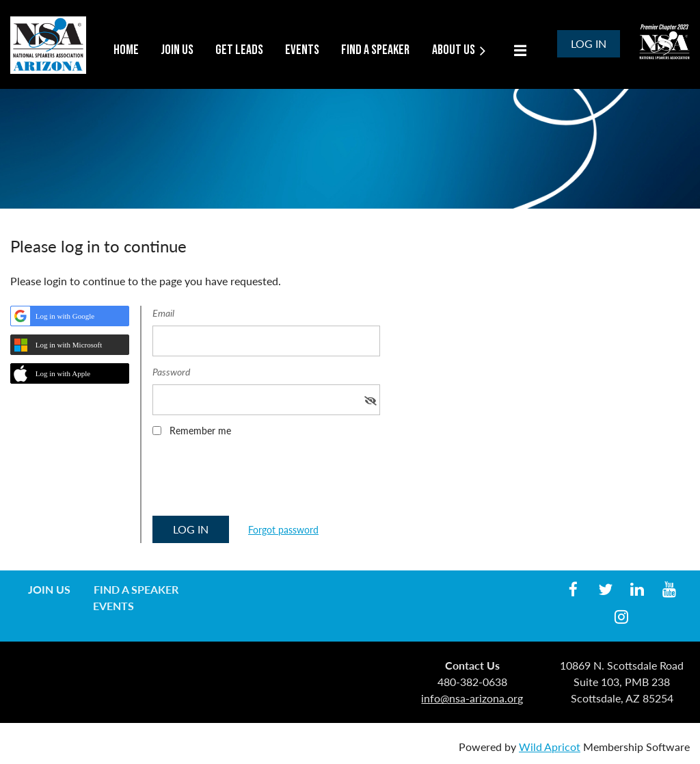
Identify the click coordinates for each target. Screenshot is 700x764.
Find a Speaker (136, 589)
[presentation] (256, 481)
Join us (49, 589)
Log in (589, 43)
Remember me (200, 431)
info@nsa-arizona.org (472, 698)
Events (113, 606)
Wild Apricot (550, 747)
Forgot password (283, 530)
